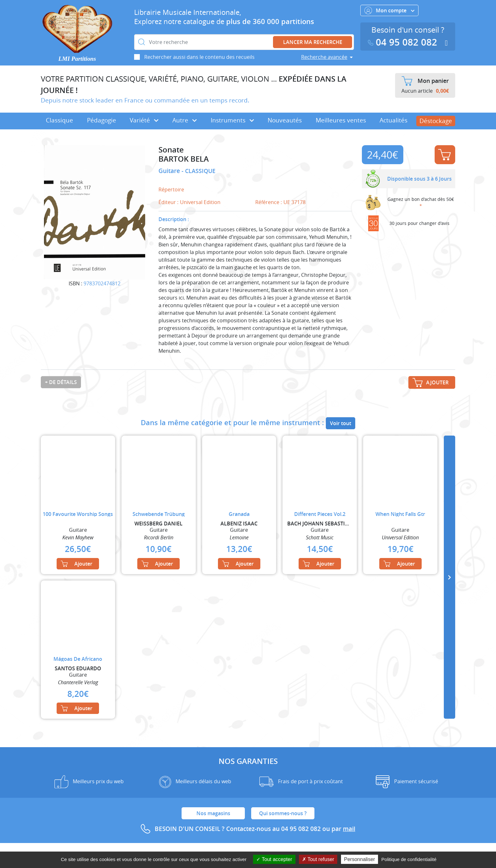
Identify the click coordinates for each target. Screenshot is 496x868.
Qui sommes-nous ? (283, 813)
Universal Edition (200, 202)
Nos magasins (213, 813)
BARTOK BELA (184, 159)
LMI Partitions (77, 59)
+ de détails (61, 382)
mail (349, 829)
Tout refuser (318, 859)
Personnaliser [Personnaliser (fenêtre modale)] (360, 859)
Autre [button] (185, 120)
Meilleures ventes (341, 120)
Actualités (394, 120)
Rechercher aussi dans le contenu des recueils (199, 57)
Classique (59, 120)
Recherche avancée (324, 57)
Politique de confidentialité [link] (409, 859)
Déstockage (436, 121)
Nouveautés (285, 120)
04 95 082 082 (404, 42)
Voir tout (341, 423)
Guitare (170, 171)
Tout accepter (274, 859)
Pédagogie (102, 120)
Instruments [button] (232, 120)
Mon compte (389, 10)
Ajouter (444, 155)
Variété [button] (144, 120)
